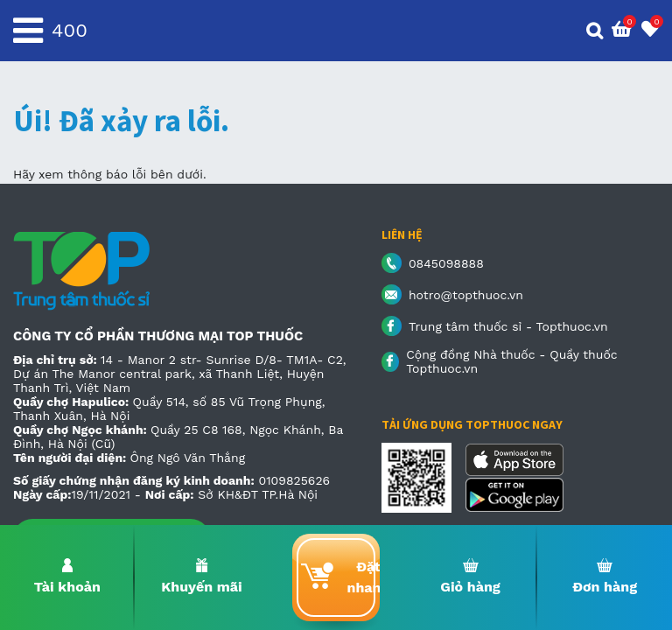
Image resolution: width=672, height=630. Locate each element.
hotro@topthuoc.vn (466, 295)
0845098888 (446, 263)
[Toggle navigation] (28, 31)
